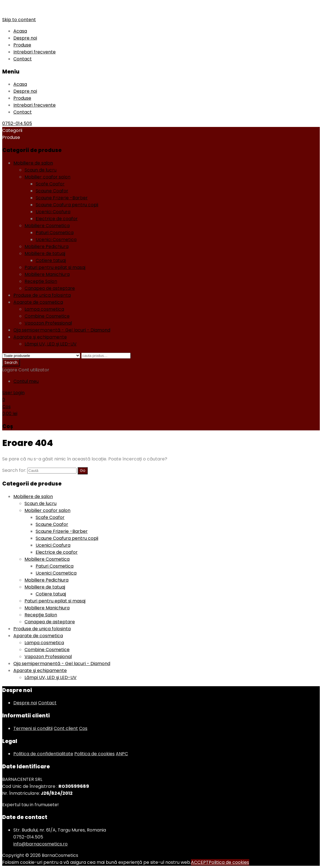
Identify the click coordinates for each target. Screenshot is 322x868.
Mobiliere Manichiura (47, 274)
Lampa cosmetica (44, 309)
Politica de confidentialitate (43, 754)
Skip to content (19, 20)
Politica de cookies (94, 754)
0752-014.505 (17, 123)
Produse (22, 45)
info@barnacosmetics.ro (40, 844)
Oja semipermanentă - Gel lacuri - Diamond (62, 330)
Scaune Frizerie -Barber (62, 198)
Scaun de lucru (40, 170)
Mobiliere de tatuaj (45, 253)
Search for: (14, 470)
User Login (13, 393)
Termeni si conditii (33, 728)
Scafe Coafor (50, 184)
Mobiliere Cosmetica (47, 226)
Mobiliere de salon (33, 163)
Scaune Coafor (52, 191)
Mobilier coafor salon (47, 177)
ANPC (122, 754)
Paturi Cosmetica (55, 233)
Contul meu (26, 381)
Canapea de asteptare (50, 288)
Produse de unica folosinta (42, 295)
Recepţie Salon (41, 281)
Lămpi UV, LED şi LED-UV (51, 344)
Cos (83, 728)
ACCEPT (200, 862)
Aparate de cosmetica (38, 302)
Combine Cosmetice (47, 316)
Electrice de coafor (57, 219)
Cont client (66, 728)
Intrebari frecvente (35, 52)
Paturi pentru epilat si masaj (55, 267)
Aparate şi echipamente (40, 337)
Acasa (20, 31)
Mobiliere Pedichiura (46, 247)
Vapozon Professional (48, 323)
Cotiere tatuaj (51, 260)
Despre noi (25, 38)
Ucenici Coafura (53, 212)
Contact (23, 59)
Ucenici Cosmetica (56, 240)
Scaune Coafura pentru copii (67, 205)
